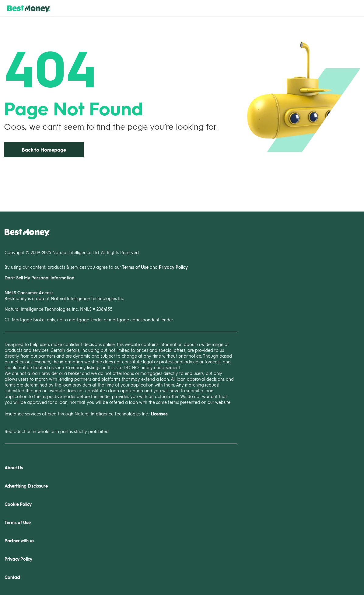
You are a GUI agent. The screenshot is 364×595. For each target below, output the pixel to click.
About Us (14, 468)
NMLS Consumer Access (29, 292)
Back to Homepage (44, 150)
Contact (12, 577)
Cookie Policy (18, 504)
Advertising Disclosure (26, 486)
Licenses (159, 414)
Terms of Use (135, 267)
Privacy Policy (173, 267)
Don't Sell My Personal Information (39, 278)
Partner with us (19, 541)
